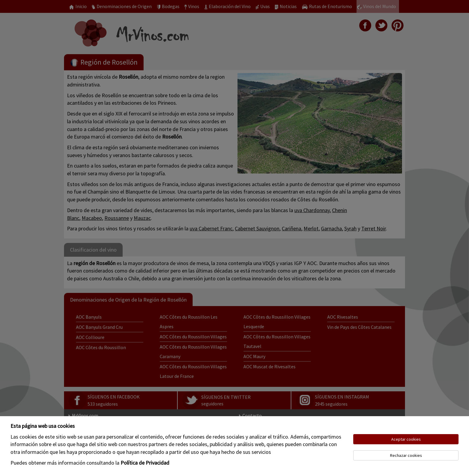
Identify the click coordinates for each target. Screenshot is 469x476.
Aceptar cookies (406, 439)
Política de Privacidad (145, 463)
